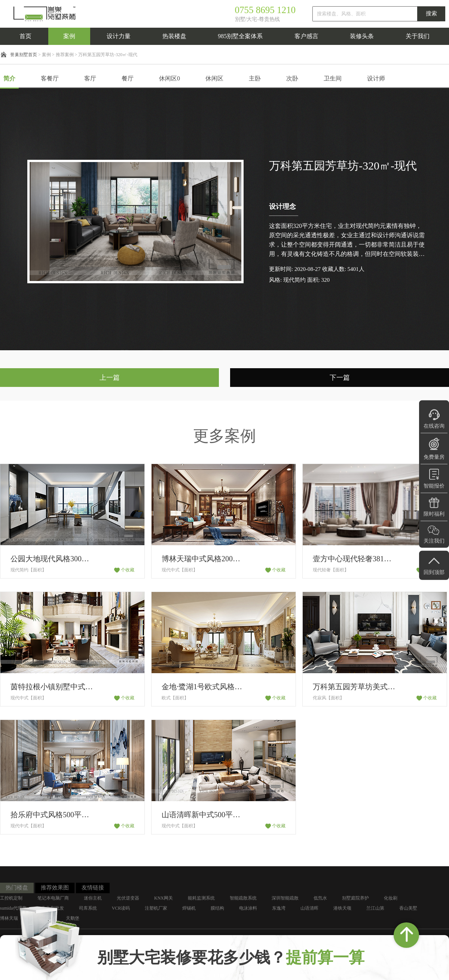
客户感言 (306, 36)
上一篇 (110, 378)
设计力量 (119, 36)
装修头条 (362, 36)
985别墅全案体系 (240, 36)
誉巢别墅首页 (24, 55)
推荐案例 (65, 55)
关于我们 (418, 36)
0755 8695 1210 (265, 10)
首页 (25, 36)
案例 (69, 36)
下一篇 (340, 378)
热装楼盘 (174, 36)
